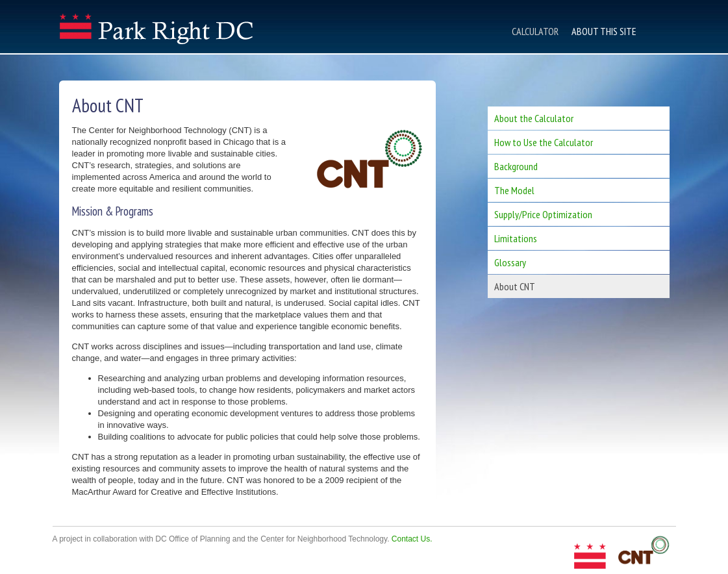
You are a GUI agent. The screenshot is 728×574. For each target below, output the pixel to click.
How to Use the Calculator (544, 142)
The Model (514, 190)
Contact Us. (412, 539)
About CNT (515, 286)
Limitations (516, 238)
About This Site (604, 31)
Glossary (510, 262)
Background (516, 166)
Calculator (535, 31)
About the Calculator (534, 118)
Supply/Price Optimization (543, 214)
